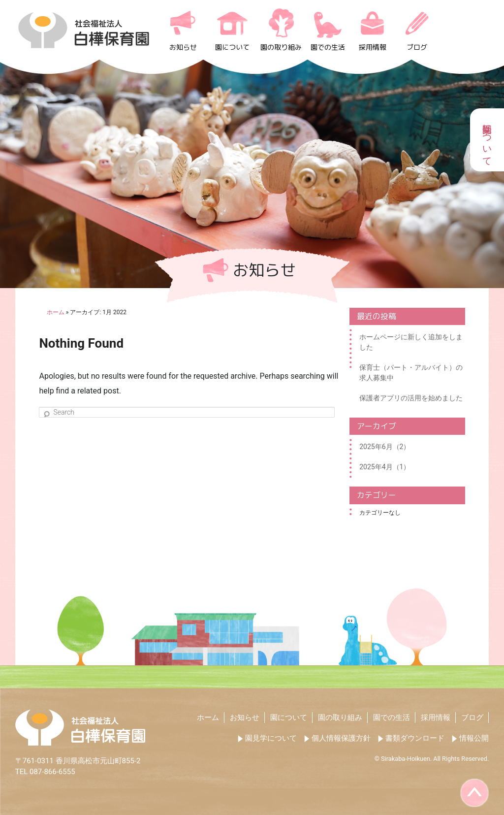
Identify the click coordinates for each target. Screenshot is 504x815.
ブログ (417, 47)
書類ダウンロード (415, 738)
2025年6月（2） (385, 447)
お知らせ (183, 47)
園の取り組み (281, 47)
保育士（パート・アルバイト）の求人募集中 (411, 373)
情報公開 (474, 738)
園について (232, 47)
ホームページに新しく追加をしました (411, 342)
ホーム (208, 717)
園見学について (271, 738)
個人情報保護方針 (341, 738)
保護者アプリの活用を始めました (411, 398)
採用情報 (373, 47)
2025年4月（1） (385, 467)
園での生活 (328, 47)
